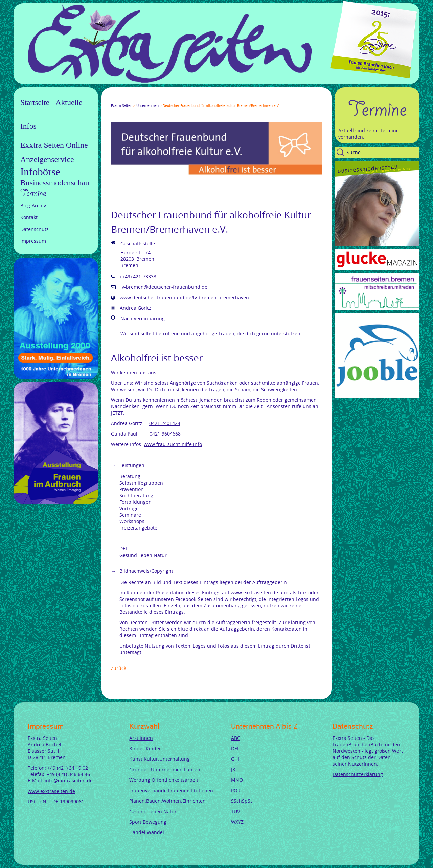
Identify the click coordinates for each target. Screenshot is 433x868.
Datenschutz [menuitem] (35, 229)
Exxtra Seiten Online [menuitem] (54, 145)
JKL (234, 769)
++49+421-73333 (138, 276)
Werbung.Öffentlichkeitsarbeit (164, 780)
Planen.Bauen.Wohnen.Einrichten (167, 801)
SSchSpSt (242, 801)
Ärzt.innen (141, 738)
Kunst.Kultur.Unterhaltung (159, 759)
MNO (237, 780)
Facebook (114, 99)
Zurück (119, 668)
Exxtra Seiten (122, 106)
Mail (154, 99)
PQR (236, 790)
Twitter (122, 99)
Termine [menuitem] (33, 193)
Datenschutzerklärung (358, 774)
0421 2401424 (165, 423)
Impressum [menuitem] (33, 241)
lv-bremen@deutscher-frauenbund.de (164, 287)
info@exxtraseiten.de (69, 781)
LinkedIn (138, 99)
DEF (235, 748)
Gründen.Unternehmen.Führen (165, 769)
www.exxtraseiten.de (51, 791)
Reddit (170, 99)
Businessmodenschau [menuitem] (55, 183)
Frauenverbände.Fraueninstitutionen (171, 790)
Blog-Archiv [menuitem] (33, 205)
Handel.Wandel (147, 832)
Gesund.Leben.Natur (153, 811)
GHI (235, 759)
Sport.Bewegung (148, 822)
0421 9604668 (165, 434)
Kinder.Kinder (145, 748)
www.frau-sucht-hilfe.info (173, 444)
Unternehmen (147, 106)
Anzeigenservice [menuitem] (47, 159)
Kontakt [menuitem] (29, 217)
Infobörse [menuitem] (40, 172)
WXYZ (237, 822)
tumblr (162, 99)
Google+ (130, 99)
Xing (146, 99)
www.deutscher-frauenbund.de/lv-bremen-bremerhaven (184, 297)
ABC (236, 738)
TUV (235, 811)
